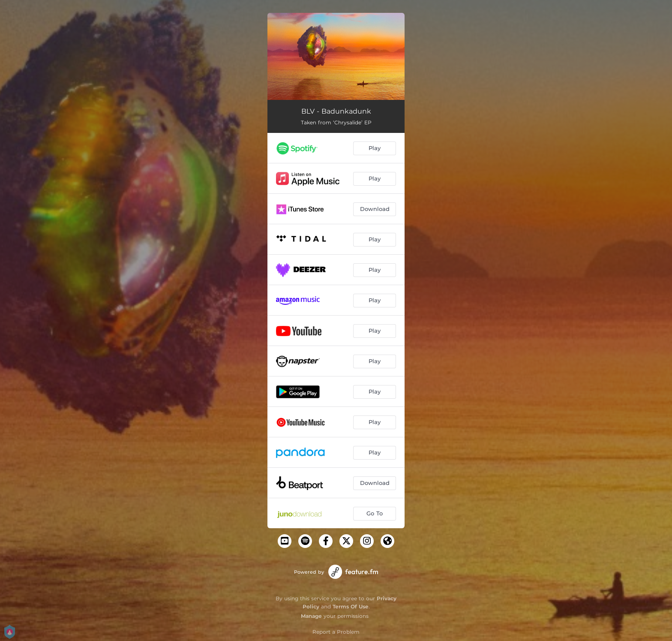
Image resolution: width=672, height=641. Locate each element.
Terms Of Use (351, 606)
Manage (311, 616)
